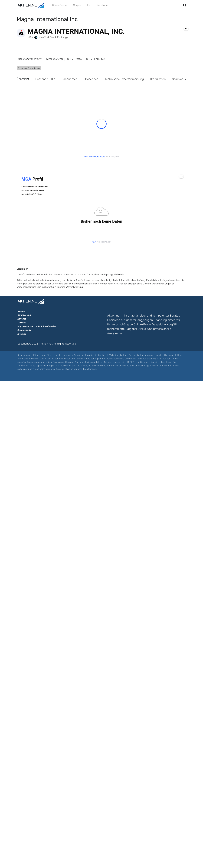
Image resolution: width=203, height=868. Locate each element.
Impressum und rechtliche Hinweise (37, 326)
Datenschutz (24, 330)
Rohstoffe (102, 5)
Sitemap (22, 334)
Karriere (22, 323)
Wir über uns (24, 315)
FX (89, 5)
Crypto (77, 5)
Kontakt (22, 319)
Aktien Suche (59, 5)
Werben (21, 311)
